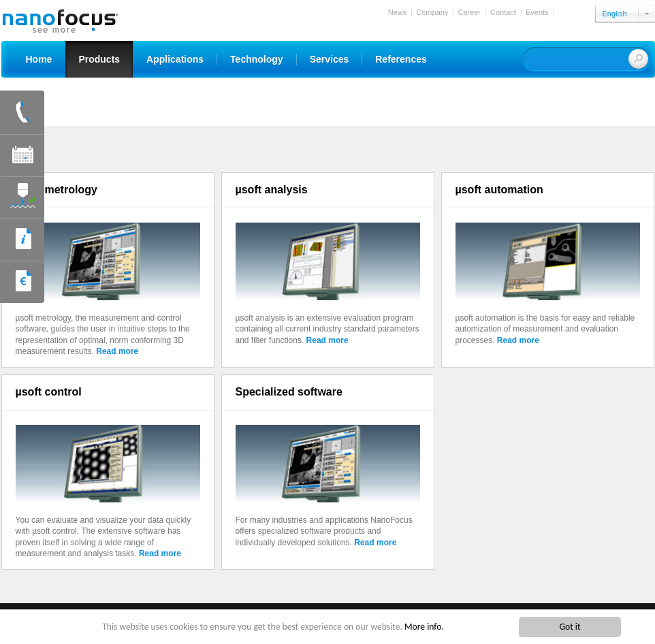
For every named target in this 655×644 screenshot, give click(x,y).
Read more (117, 351)
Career (469, 12)
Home (39, 59)
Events (537, 12)
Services (330, 59)
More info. (424, 628)
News (398, 12)
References (401, 59)
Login (568, 12)
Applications (175, 59)
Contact (503, 12)
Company (432, 12)
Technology (257, 59)
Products (99, 59)
